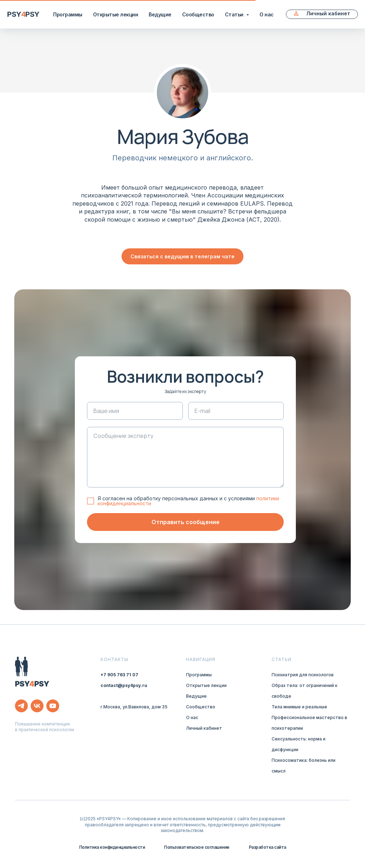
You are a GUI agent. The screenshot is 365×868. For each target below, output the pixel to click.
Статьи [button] (235, 14)
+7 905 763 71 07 (119, 675)
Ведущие (160, 14)
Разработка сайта (268, 847)
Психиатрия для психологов (303, 675)
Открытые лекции (116, 14)
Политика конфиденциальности (112, 847)
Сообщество (198, 14)
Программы (68, 14)
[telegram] (21, 706)
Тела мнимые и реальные (299, 707)
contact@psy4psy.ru (124, 685)
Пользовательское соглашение (197, 847)
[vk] (37, 706)
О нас (267, 14)
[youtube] (53, 706)
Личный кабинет (204, 728)
